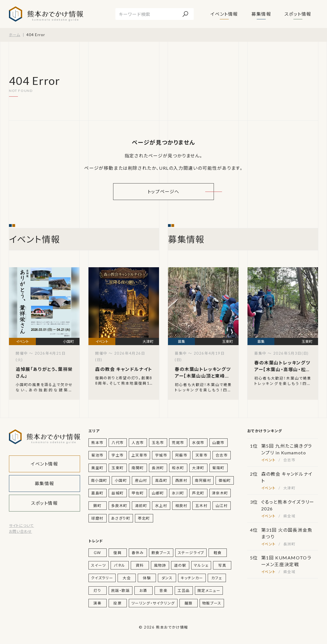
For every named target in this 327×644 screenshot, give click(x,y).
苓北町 (144, 518)
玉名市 (158, 443)
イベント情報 (224, 14)
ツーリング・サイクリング (153, 603)
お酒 (143, 590)
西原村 (181, 480)
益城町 (118, 493)
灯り (97, 590)
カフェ (217, 578)
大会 (127, 578)
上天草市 (139, 455)
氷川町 (178, 493)
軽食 (218, 553)
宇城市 (161, 455)
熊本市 (97, 443)
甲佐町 (138, 493)
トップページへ (163, 191)
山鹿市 (218, 443)
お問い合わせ (20, 531)
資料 (140, 565)
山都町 (158, 493)
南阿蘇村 (203, 480)
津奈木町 (220, 493)
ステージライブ (191, 553)
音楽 (163, 590)
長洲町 (158, 468)
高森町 (161, 480)
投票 (117, 603)
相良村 (181, 506)
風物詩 (160, 565)
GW (97, 553)
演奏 (97, 603)
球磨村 (97, 518)
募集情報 (261, 14)
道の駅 (180, 565)
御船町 (225, 480)
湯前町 (141, 506)
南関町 (138, 468)
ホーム (15, 35)
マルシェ (201, 565)
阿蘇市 (181, 455)
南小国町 (99, 480)
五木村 (202, 506)
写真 (222, 565)
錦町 (97, 506)
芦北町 (198, 493)
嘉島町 (97, 493)
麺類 (189, 603)
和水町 (178, 468)
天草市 (202, 455)
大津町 (198, 468)
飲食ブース (161, 553)
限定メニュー (209, 590)
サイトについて (21, 526)
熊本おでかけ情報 (46, 14)
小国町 (121, 480)
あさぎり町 (121, 518)
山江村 (222, 506)
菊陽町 (218, 468)
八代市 (118, 443)
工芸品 (184, 590)
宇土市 (118, 455)
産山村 (141, 480)
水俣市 (198, 443)
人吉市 (138, 443)
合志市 (222, 455)
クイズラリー (102, 578)
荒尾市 (178, 443)
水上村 (161, 506)
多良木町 (119, 506)
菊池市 (97, 455)
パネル (120, 565)
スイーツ (99, 565)
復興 (117, 553)
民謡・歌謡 (121, 590)
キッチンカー (192, 578)
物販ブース (212, 603)
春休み (138, 553)
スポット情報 (298, 14)
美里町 (97, 468)
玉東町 (118, 468)
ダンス (167, 578)
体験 (147, 578)
